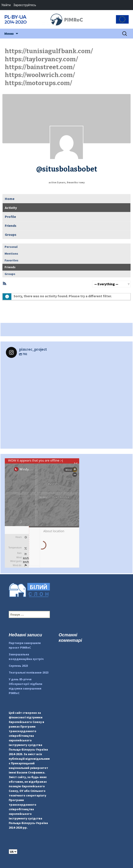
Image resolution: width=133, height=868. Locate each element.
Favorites (11, 260)
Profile (10, 217)
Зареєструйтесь (25, 5)
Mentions (11, 254)
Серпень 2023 (18, 666)
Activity (11, 208)
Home (10, 199)
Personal (11, 247)
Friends (11, 226)
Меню (9, 33)
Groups (11, 234)
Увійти (6, 5)
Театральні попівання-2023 (29, 672)
